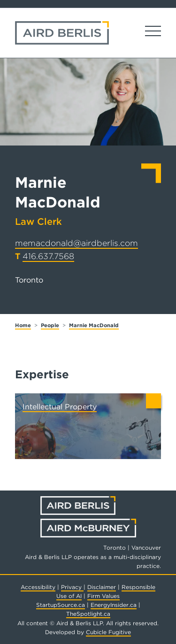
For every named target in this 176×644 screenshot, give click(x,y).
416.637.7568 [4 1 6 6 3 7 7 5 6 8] (48, 256)
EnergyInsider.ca (114, 605)
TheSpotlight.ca (88, 614)
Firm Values (103, 596)
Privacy (72, 587)
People (50, 325)
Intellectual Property (60, 407)
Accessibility (38, 587)
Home (23, 325)
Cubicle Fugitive (108, 632)
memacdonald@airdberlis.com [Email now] (77, 243)
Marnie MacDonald (94, 325)
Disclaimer (102, 587)
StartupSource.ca (61, 605)
